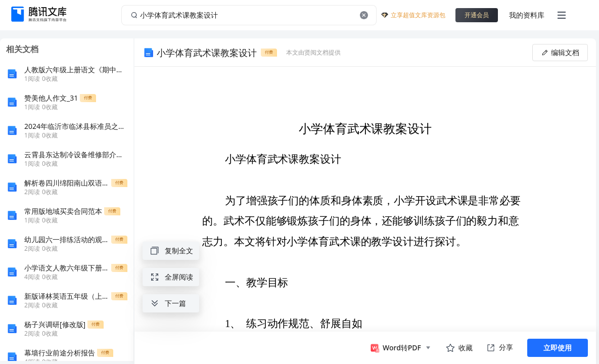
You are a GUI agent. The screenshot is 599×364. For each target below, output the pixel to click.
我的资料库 (527, 15)
